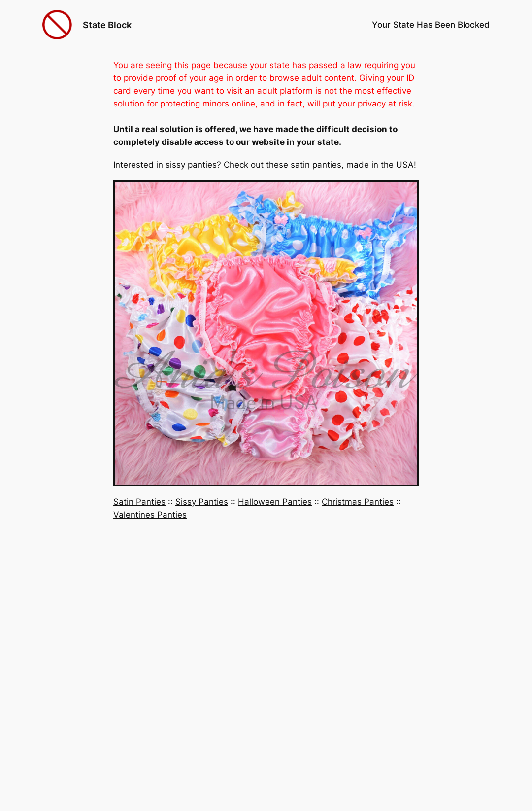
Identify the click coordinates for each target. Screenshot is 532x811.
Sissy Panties (202, 502)
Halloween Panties (275, 502)
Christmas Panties (358, 502)
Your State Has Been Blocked (431, 25)
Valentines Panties (150, 515)
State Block (107, 25)
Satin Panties (139, 502)
